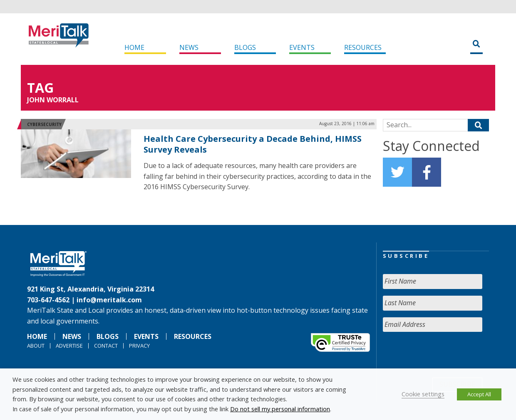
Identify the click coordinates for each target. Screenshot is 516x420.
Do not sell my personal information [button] (280, 409)
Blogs (245, 47)
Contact (106, 346)
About (36, 346)
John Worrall (53, 100)
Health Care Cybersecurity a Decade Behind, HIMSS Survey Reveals (253, 144)
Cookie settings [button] (423, 394)
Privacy (139, 346)
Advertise (69, 346)
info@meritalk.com (109, 300)
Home (134, 47)
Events (302, 47)
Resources (363, 47)
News (189, 47)
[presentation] (446, 355)
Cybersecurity (44, 124)
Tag (40, 88)
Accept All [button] (479, 394)
